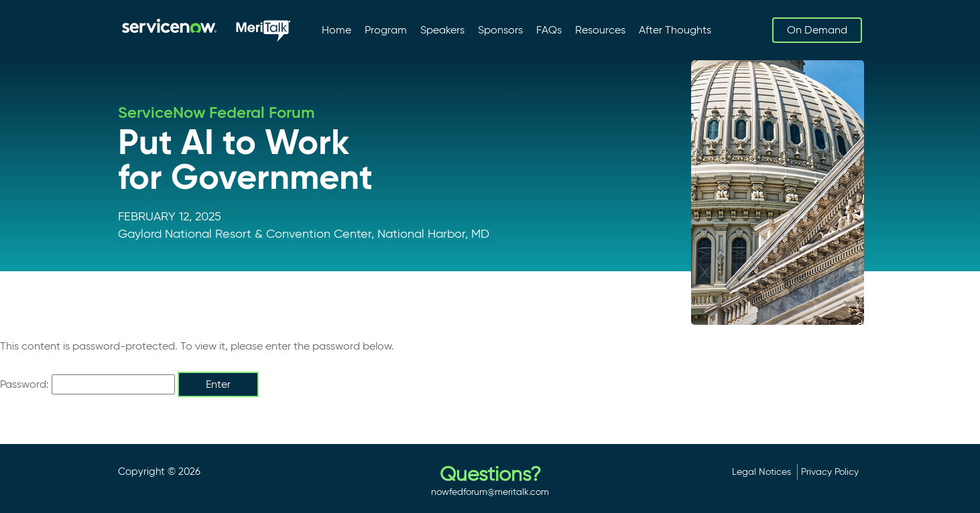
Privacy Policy (830, 471)
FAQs (549, 30)
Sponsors (500, 30)
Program (386, 30)
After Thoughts (675, 30)
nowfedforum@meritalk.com (490, 492)
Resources (600, 30)
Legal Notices (761, 471)
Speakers (442, 30)
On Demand (817, 30)
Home (336, 30)
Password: (87, 384)
